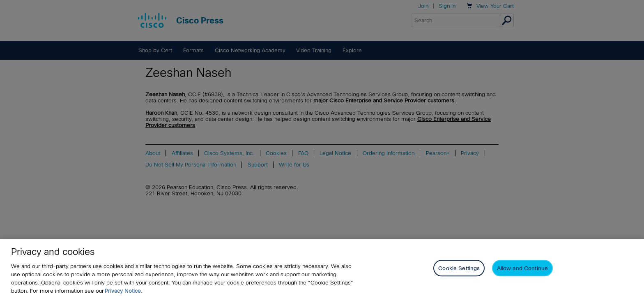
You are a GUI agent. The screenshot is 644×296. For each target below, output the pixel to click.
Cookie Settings (459, 274)
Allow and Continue (522, 274)
